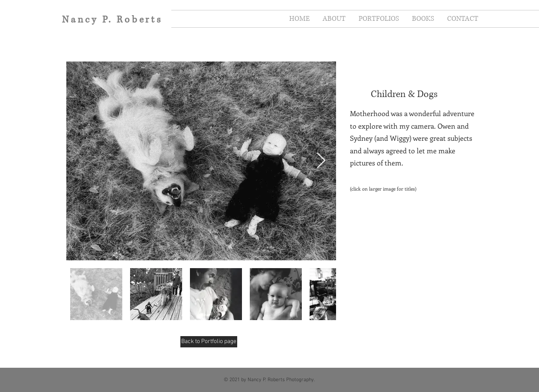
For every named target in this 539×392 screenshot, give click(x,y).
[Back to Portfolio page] (209, 342)
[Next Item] (321, 161)
